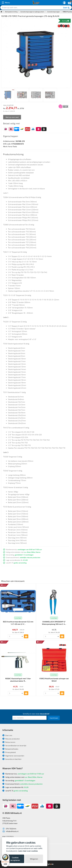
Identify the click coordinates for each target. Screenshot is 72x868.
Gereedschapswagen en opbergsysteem (32, 12)
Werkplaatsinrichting (11, 12)
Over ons (7, 735)
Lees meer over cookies (28, 851)
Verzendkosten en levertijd (14, 746)
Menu (6, 3)
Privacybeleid (9, 752)
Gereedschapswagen (53, 12)
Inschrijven (54, 718)
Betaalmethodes (10, 749)
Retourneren (9, 742)
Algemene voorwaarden (13, 756)
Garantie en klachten (12, 759)
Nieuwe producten (11, 739)
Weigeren (34, 859)
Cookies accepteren (15, 859)
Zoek (66, 8)
